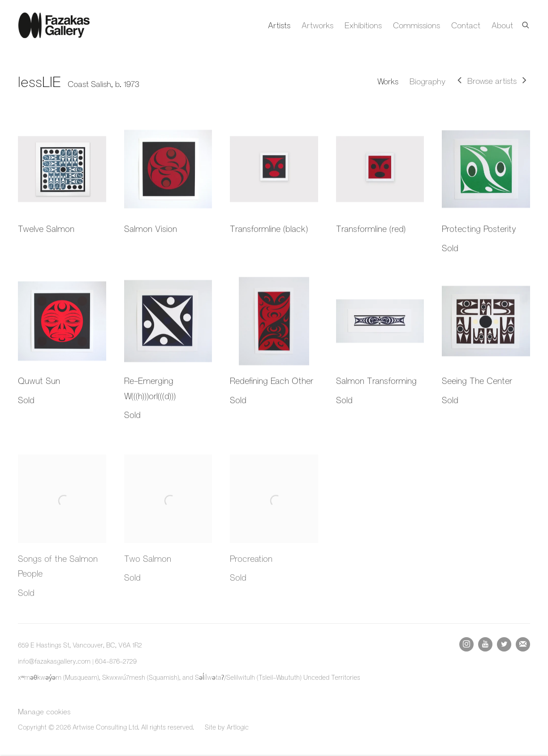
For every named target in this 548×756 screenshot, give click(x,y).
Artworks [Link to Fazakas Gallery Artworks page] (317, 25)
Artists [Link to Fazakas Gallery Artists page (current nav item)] (279, 25)
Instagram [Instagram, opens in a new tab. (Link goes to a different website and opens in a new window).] (466, 644)
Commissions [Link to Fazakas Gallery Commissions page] (416, 25)
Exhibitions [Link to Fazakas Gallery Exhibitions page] (363, 25)
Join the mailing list (523, 644)
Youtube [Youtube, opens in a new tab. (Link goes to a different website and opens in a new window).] (485, 644)
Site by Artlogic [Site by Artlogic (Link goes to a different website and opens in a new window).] (227, 727)
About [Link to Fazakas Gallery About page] (502, 25)
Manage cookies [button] (44, 711)
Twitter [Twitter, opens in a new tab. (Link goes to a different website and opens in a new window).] (504, 644)
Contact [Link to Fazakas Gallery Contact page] (466, 25)
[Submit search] (526, 23)
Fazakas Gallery (54, 25)
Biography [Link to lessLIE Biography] (427, 81)
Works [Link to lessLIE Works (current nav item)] (388, 81)
